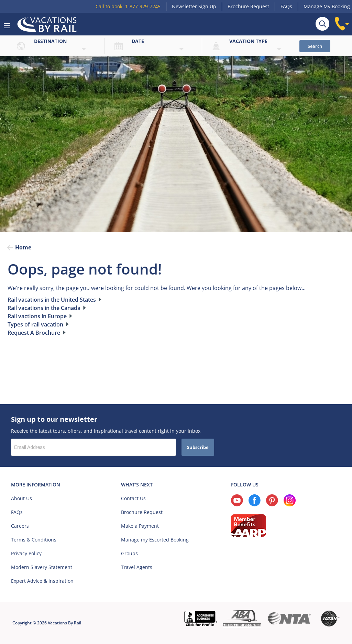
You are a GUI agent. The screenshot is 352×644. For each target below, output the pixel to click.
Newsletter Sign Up (194, 6)
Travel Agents (137, 567)
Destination (50, 41)
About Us (21, 498)
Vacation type (248, 41)
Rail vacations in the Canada (44, 308)
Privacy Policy (26, 553)
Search (315, 46)
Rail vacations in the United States (52, 300)
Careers (20, 526)
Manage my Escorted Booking (155, 540)
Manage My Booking (327, 6)
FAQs (286, 6)
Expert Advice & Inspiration (42, 581)
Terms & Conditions (34, 540)
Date (138, 41)
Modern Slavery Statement (42, 567)
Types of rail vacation (35, 324)
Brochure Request (248, 6)
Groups (129, 553)
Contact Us (133, 498)
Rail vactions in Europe (37, 316)
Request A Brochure (34, 333)
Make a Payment (140, 526)
